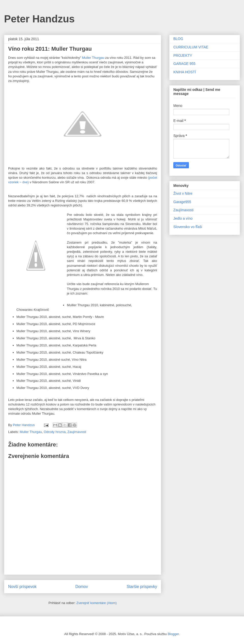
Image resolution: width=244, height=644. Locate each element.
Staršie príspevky (142, 587)
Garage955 (182, 202)
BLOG (178, 39)
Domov (81, 587)
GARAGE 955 (184, 64)
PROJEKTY (183, 55)
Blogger (173, 634)
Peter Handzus (39, 19)
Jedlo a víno (183, 218)
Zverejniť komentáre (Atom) (96, 603)
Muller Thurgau (93, 58)
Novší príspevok (22, 587)
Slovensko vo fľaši (188, 227)
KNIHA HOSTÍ (185, 72)
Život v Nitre (183, 193)
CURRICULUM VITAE (191, 47)
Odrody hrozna (55, 432)
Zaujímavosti (77, 432)
